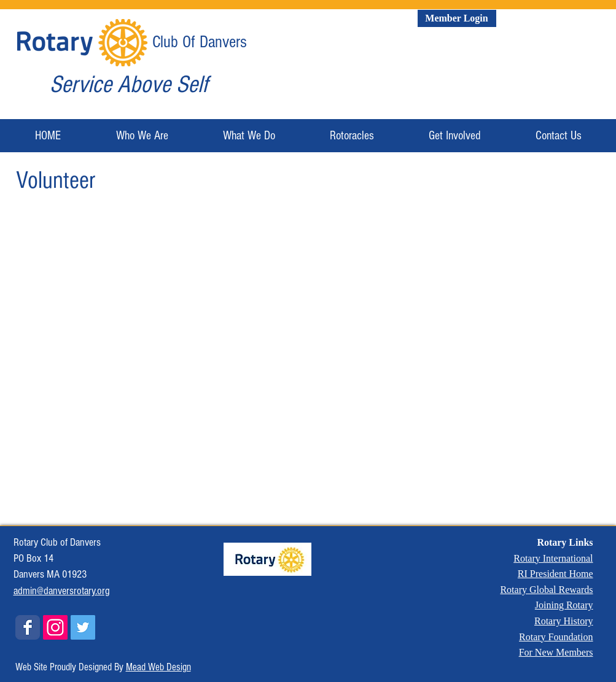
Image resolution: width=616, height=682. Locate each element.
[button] (142, 136)
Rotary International (553, 558)
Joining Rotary (564, 605)
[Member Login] (457, 18)
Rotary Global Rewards (546, 590)
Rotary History (564, 621)
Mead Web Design (158, 667)
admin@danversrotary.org (62, 591)
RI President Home (556, 574)
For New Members (556, 652)
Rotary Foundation (556, 637)
